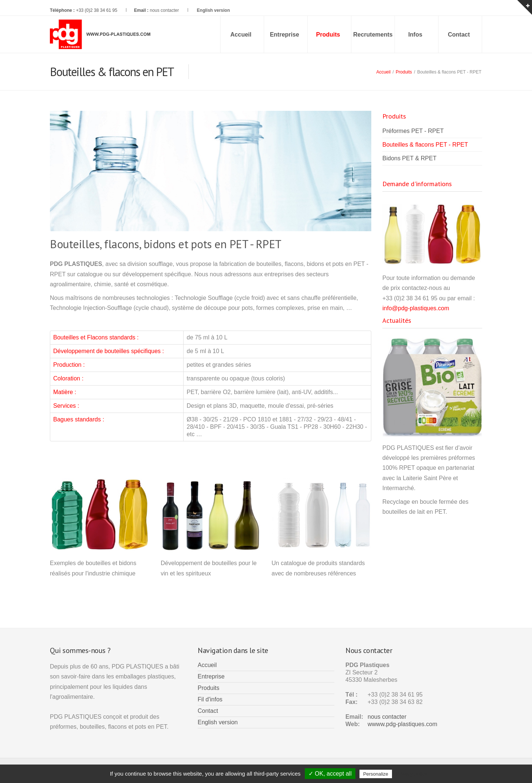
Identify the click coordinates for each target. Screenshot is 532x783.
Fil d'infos (210, 699)
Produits (404, 72)
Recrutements (373, 35)
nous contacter (164, 10)
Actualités (397, 320)
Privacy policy (412, 774)
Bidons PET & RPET (409, 158)
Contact (459, 35)
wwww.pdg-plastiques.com (403, 724)
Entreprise (284, 35)
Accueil (241, 35)
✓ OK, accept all (330, 774)
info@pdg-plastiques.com (416, 308)
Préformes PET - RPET (413, 131)
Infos (415, 35)
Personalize (376, 774)
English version (218, 722)
